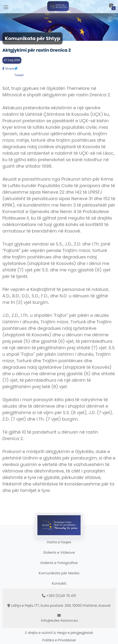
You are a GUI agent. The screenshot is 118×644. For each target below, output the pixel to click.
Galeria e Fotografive (59, 563)
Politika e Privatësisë (59, 640)
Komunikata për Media (59, 573)
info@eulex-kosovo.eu (59, 620)
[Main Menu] (6, 7)
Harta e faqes (59, 542)
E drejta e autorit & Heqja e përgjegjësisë (59, 633)
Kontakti (59, 583)
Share (8, 69)
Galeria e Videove (59, 552)
